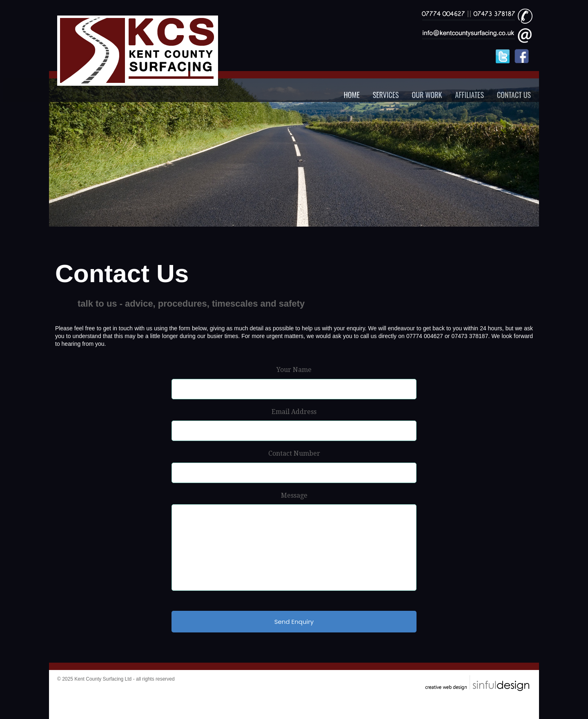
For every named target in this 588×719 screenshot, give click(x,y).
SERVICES (386, 95)
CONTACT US (514, 95)
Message (294, 495)
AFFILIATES (470, 95)
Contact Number (294, 453)
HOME (352, 95)
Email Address (294, 412)
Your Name (294, 370)
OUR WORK (427, 95)
